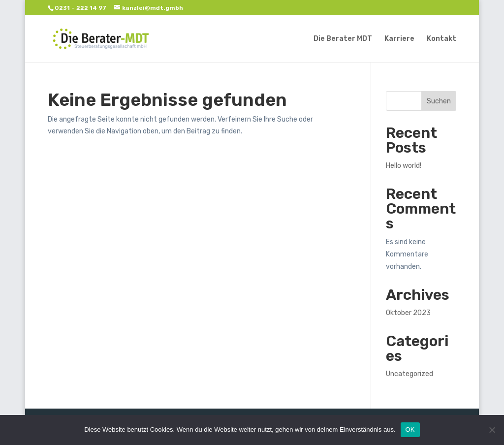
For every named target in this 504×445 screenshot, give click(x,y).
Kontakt (441, 39)
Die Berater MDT (343, 39)
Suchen (439, 101)
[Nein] (492, 430)
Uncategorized (409, 374)
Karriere (399, 39)
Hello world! (404, 166)
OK (410, 429)
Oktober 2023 (408, 313)
